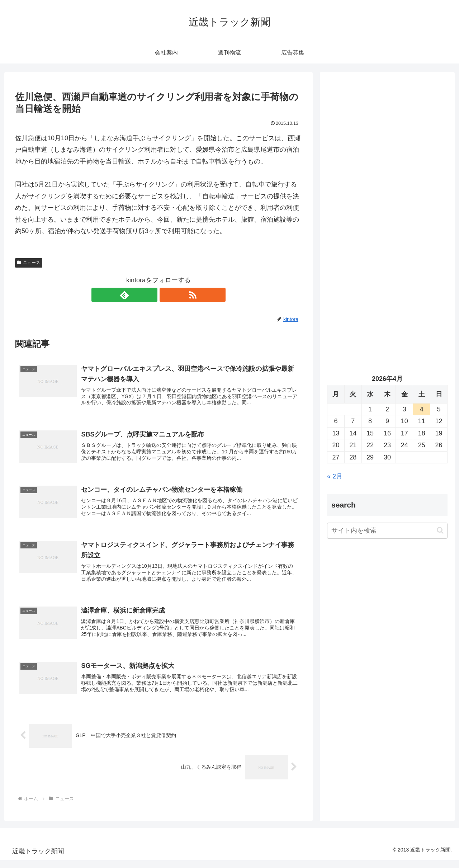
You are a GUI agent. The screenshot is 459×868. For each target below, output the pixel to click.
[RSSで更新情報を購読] (167, 295)
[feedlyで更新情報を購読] (150, 295)
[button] (440, 530)
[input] (387, 531)
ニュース (29, 263)
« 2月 (335, 476)
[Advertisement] (387, 153)
